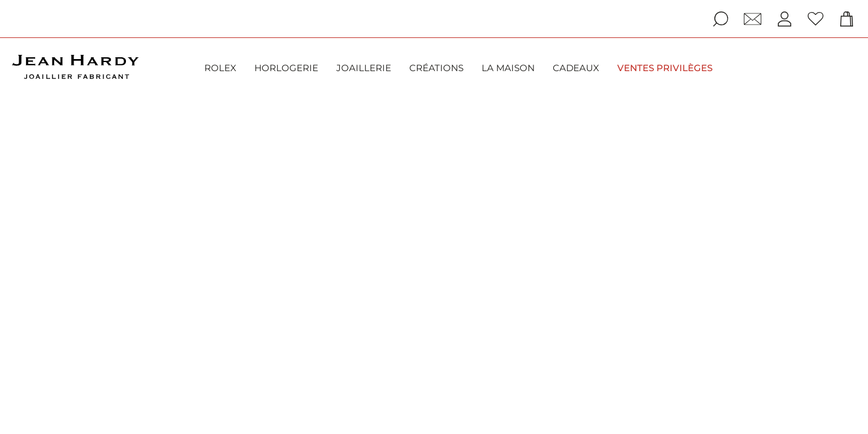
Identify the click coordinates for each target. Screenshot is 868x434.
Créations (436, 68)
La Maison (508, 68)
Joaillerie (364, 68)
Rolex (220, 68)
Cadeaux (576, 68)
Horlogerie (286, 68)
